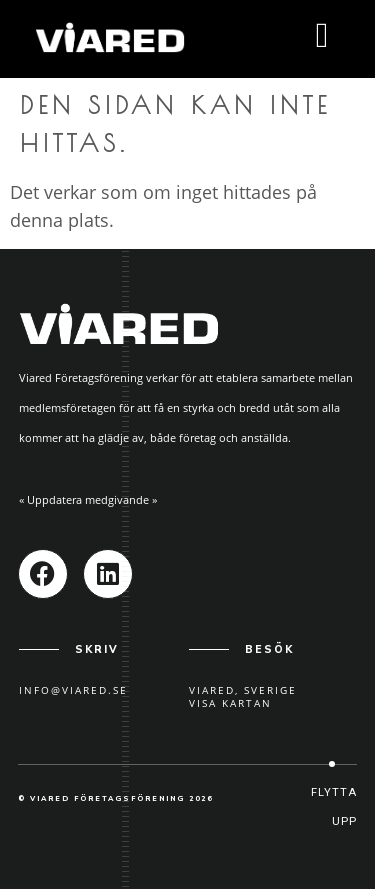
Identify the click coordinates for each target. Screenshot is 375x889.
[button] (332, 807)
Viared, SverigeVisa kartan (243, 696)
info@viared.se (73, 690)
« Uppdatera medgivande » (88, 499)
